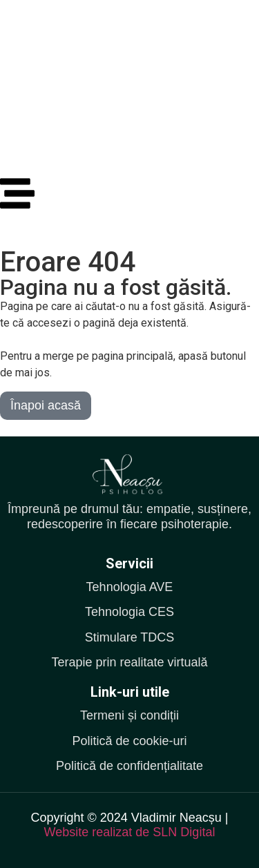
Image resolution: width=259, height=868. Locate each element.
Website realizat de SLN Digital (130, 832)
